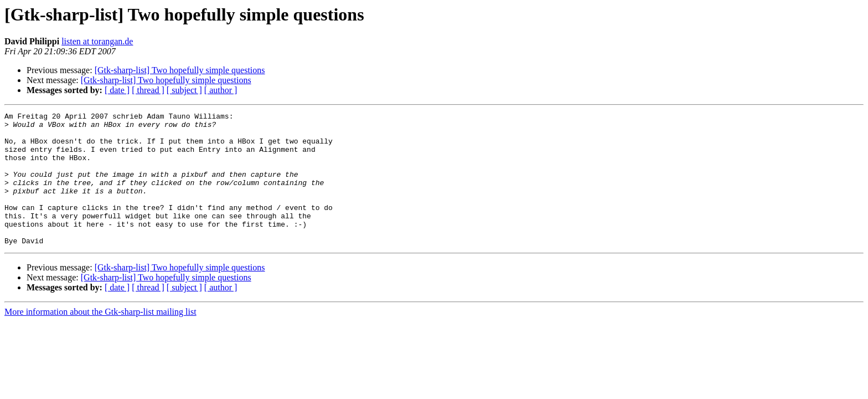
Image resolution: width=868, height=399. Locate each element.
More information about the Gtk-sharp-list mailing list (100, 338)
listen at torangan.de (97, 41)
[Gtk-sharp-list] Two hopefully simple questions (180, 70)
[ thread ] (148, 90)
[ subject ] (184, 90)
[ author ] (221, 90)
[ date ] (117, 90)
